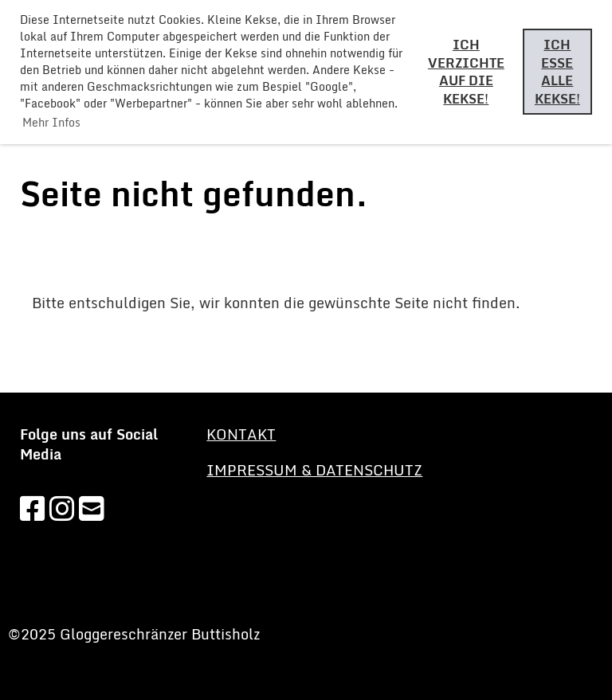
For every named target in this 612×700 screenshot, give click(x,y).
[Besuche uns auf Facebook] (33, 508)
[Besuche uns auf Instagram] (62, 508)
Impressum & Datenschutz (314, 470)
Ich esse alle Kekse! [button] (557, 72)
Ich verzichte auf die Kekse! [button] (466, 72)
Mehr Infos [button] (51, 122)
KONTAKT (241, 434)
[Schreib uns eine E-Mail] (92, 508)
